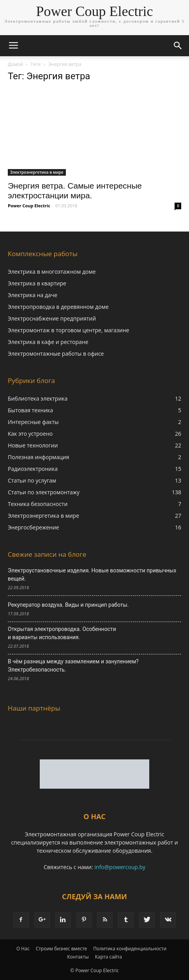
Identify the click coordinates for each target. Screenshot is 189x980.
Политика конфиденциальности (130, 949)
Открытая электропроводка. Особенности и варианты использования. (62, 633)
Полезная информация (39, 457)
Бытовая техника (30, 410)
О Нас (23, 949)
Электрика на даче (33, 295)
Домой (15, 64)
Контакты (78, 957)
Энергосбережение (34, 527)
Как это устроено (30, 434)
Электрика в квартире (37, 283)
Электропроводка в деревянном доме (58, 307)
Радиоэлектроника (33, 469)
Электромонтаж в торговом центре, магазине (68, 330)
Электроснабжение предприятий (52, 318)
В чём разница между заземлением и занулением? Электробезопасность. (73, 666)
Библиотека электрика (38, 398)
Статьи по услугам (32, 480)
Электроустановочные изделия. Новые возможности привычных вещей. (92, 575)
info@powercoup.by (120, 867)
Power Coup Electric (29, 206)
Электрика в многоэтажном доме (52, 272)
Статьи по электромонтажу (44, 492)
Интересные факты (33, 422)
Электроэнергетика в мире (37, 172)
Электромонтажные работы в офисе (56, 354)
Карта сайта (109, 957)
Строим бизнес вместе (62, 949)
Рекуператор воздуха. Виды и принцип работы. (68, 605)
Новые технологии (33, 445)
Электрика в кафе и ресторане (48, 342)
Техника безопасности (38, 504)
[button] (178, 46)
